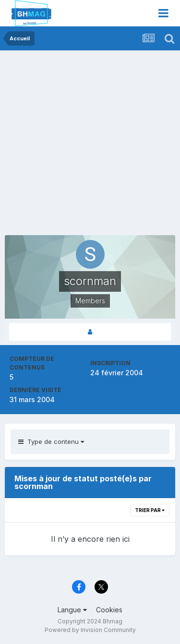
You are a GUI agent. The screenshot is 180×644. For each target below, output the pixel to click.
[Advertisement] (90, 145)
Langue (72, 610)
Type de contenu (51, 441)
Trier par (150, 510)
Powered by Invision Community (90, 630)
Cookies (109, 610)
